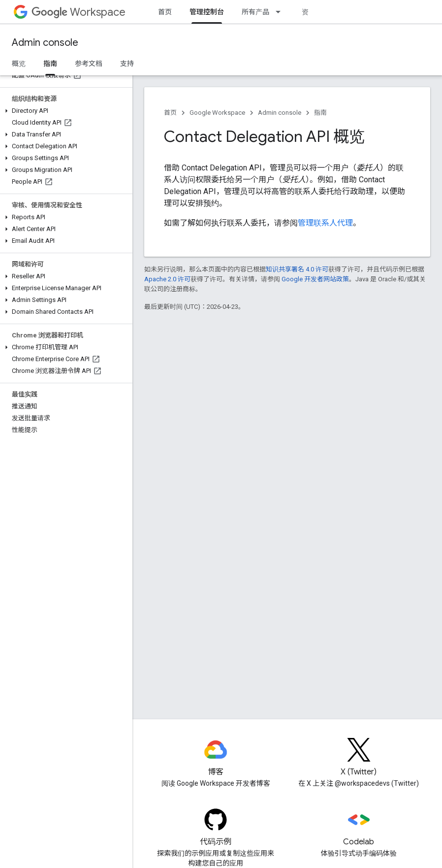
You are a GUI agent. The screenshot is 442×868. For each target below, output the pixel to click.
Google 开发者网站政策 (315, 279)
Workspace (79, 12)
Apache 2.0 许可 (167, 279)
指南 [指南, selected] (50, 64)
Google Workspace (217, 113)
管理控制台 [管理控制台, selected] (207, 12)
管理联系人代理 (325, 223)
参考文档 (89, 64)
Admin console (45, 43)
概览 (19, 64)
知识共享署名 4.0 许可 (297, 269)
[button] (64, 111)
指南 (320, 113)
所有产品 (255, 12)
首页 (165, 12)
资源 (309, 12)
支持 (127, 64)
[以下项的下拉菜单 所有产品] (281, 12)
